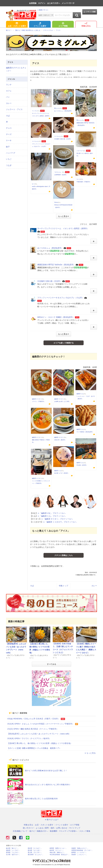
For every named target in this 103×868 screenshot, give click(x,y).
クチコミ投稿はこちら (64, 555)
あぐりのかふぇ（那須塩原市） (63, 111)
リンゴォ (35, 111)
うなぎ (9, 165)
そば (32, 586)
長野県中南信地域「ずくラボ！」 (82, 850)
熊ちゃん (57, 108)
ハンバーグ (11, 153)
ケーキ (9, 140)
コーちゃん (58, 136)
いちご (9, 159)
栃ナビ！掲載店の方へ (39, 831)
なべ (33, 184)
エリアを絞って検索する (64, 343)
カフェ (9, 91)
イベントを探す (40, 25)
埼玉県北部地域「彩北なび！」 (60, 855)
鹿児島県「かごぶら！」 (36, 855)
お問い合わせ (62, 828)
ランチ (9, 85)
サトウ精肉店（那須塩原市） (85, 432)
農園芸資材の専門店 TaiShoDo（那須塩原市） (56, 265)
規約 (52, 828)
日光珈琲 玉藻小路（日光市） (63, 139)
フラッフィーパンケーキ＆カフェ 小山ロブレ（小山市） (61, 298)
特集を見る (86, 25)
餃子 (8, 147)
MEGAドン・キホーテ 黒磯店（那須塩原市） (56, 317)
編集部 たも (80, 394)
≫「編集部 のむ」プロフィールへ (51, 513)
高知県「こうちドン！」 (79, 855)
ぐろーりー (80, 151)
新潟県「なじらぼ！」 (35, 850)
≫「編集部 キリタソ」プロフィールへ (57, 519)
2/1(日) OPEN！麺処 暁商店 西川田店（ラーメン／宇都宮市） (33, 729)
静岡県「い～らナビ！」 (79, 852)
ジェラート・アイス (14, 109)
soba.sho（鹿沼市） (60, 440)
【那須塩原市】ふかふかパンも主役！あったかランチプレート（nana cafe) (38, 734)
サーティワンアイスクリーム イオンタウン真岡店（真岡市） (63, 228)
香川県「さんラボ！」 (35, 852)
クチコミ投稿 (90, 12)
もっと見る (90, 753)
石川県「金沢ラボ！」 (13, 855)
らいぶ (78, 179)
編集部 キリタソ (37, 399)
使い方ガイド (28, 828)
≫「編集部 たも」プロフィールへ (51, 516)
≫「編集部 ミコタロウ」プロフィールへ (60, 522)
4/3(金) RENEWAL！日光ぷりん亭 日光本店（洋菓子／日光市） (33, 719)
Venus (56, 202)
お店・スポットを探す (17, 25)
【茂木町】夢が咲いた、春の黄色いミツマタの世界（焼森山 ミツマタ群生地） (40, 743)
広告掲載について (20, 831)
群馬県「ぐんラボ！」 (13, 852)
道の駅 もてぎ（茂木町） (62, 473)
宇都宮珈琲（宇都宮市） (84, 182)
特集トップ (64, 586)
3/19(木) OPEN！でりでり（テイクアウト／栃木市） (29, 738)
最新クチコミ (43, 10)
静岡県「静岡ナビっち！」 (58, 848)
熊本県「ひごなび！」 (35, 848)
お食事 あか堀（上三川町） (62, 401)
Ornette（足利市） (82, 465)
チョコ (9, 128)
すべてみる (51, 664)
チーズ (9, 134)
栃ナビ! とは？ (51, 820)
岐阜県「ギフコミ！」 (57, 850)
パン (8, 97)
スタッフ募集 (85, 831)
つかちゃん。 (58, 172)
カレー (94, 586)
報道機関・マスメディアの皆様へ (64, 831)
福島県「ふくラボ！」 (13, 850)
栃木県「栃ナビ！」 (13, 848)
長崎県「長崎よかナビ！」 (80, 848)
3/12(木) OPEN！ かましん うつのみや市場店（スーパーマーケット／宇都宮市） (41, 724)
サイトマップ (75, 828)
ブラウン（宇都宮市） (39, 401)
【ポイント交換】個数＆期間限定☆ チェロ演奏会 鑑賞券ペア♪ (34, 748)
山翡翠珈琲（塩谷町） (61, 175)
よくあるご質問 (42, 828)
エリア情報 (63, 25)
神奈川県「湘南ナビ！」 (58, 852)
